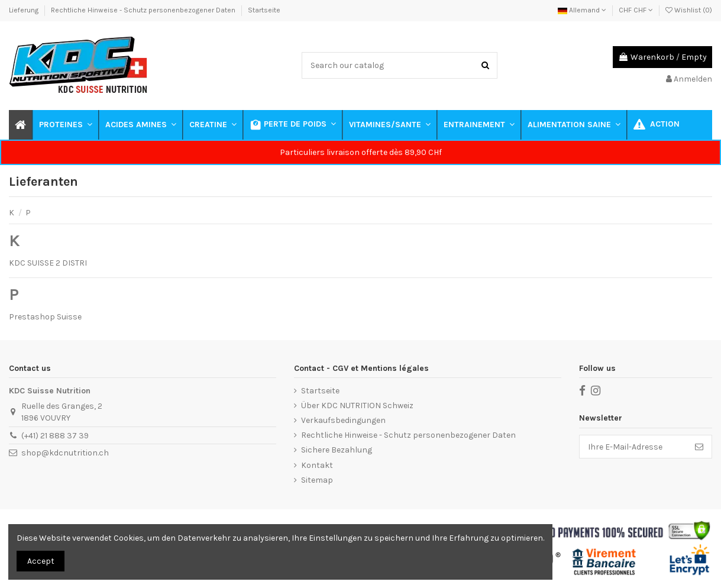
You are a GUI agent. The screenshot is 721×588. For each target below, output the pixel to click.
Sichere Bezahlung (337, 450)
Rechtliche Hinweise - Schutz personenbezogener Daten (144, 10)
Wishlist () (689, 10)
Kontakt (317, 465)
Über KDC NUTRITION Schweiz (357, 406)
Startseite (264, 10)
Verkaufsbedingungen (343, 420)
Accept (41, 561)
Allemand (582, 10)
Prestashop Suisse (45, 317)
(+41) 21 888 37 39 (55, 436)
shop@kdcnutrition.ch (65, 453)
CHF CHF (636, 10)
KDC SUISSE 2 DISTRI (48, 263)
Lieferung (25, 10)
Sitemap (317, 480)
